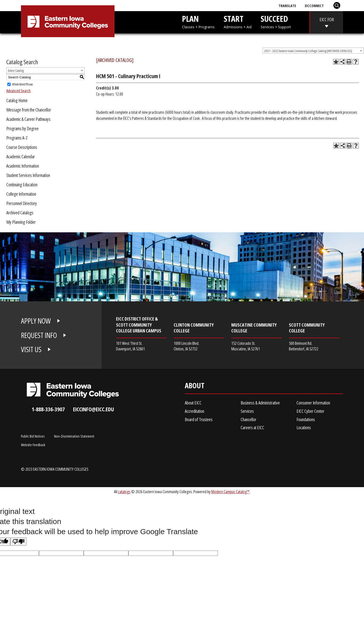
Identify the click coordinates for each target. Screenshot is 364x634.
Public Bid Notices (33, 436)
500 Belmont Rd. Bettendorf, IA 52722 (304, 346)
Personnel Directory (22, 203)
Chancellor (248, 419)
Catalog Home (17, 100)
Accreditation (195, 411)
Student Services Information (28, 175)
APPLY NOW (36, 321)
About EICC (193, 403)
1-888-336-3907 (48, 409)
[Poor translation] (18, 542)
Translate (287, 6)
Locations (304, 427)
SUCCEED (276, 21)
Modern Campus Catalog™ (230, 492)
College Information (21, 194)
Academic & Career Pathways (28, 119)
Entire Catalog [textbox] (16, 71)
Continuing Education (22, 185)
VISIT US (31, 349)
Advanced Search (18, 91)
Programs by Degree (22, 128)
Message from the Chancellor (29, 110)
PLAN (198, 21)
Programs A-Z (17, 138)
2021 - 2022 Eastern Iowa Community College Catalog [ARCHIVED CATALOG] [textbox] (308, 51)
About (195, 387)
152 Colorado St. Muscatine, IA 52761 (246, 346)
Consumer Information (313, 403)
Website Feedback (33, 445)
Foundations (306, 419)
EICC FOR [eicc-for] (327, 19)
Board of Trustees (199, 419)
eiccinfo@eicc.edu (94, 409)
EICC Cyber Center (310, 411)
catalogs (124, 492)
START (238, 21)
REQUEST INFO (39, 335)
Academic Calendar (21, 156)
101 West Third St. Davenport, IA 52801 (130, 346)
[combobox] (313, 51)
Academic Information (23, 166)
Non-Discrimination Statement (74, 436)
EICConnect (314, 6)
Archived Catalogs (20, 213)
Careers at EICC (252, 427)
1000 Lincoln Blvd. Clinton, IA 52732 (186, 346)
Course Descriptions (22, 147)
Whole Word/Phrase (22, 84)
